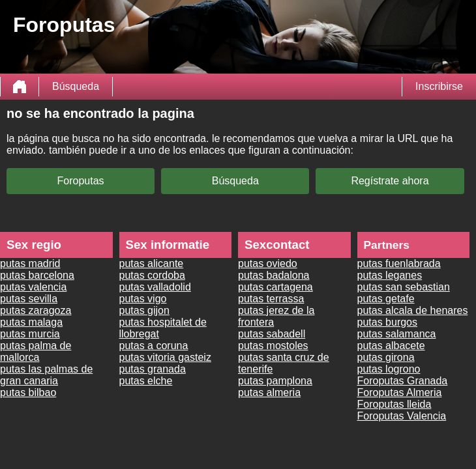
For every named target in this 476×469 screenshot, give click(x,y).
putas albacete (391, 346)
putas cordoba (152, 275)
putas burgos (388, 322)
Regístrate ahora (390, 181)
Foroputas (81, 181)
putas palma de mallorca (36, 351)
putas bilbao (28, 392)
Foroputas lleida (394, 404)
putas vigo (143, 299)
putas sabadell (272, 334)
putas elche (146, 381)
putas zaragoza (36, 310)
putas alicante (152, 263)
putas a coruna (154, 346)
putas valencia (33, 287)
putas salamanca (397, 334)
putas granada (153, 369)
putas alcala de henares (413, 310)
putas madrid (30, 263)
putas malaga (31, 322)
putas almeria (269, 392)
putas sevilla (29, 299)
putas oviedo (268, 263)
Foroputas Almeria (400, 392)
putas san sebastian (404, 287)
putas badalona (274, 275)
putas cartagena (275, 287)
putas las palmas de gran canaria (46, 375)
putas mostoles (273, 346)
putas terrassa (271, 299)
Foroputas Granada (403, 381)
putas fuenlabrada (399, 263)
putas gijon (144, 310)
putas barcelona (37, 275)
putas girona (386, 357)
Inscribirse (439, 86)
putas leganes (390, 275)
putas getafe (386, 299)
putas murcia (30, 334)
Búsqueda (76, 86)
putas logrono (389, 369)
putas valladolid (155, 287)
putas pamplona (275, 381)
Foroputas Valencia (402, 416)
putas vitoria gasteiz (165, 357)
